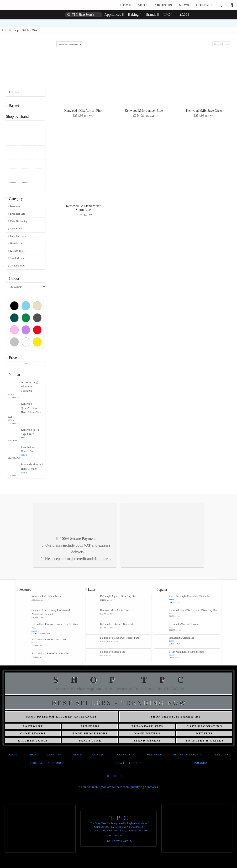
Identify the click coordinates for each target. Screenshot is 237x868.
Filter (26, 364)
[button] (232, 5)
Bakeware (14, 206)
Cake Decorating (18, 221)
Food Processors (18, 236)
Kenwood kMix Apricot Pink (83, 111)
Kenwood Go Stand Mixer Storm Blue (83, 208)
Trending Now (17, 266)
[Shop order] (69, 44)
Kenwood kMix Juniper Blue (144, 111)
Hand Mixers (16, 243)
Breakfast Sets (17, 214)
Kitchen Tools (16, 251)
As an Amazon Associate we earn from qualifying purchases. (118, 787)
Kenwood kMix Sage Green (204, 111)
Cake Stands (16, 229)
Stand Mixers (16, 258)
